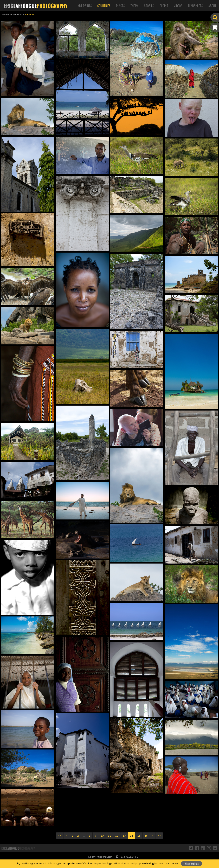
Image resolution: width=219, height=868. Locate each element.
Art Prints (85, 6)
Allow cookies (192, 864)
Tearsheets (195, 6)
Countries (104, 6)
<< (60, 835)
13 (124, 835)
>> (159, 835)
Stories (149, 6)
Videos (178, 6)
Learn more (171, 863)
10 (102, 835)
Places (120, 6)
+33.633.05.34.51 (127, 857)
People (164, 6)
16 (146, 835)
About (212, 6)
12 (117, 835)
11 (109, 835)
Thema (134, 6)
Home (6, 14)
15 (139, 835)
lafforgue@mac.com (100, 857)
